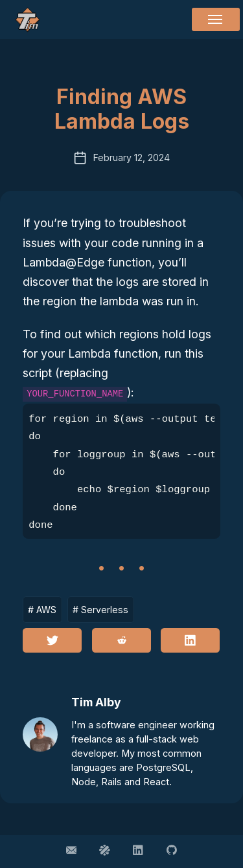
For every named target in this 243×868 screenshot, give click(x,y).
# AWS (42, 610)
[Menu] (216, 19)
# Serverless (100, 610)
